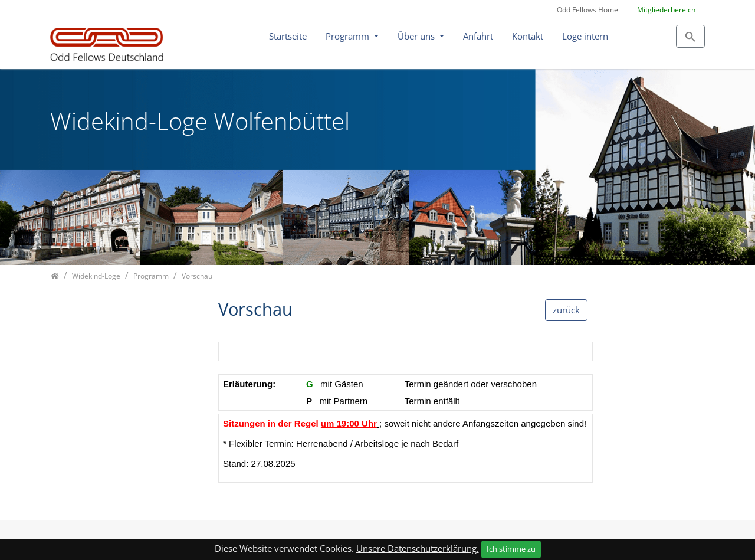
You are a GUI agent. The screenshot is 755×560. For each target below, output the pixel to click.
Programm (349, 36)
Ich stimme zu (511, 549)
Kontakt (528, 36)
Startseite (288, 36)
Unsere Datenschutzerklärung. (418, 548)
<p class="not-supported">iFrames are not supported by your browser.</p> (406, 418)
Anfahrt (478, 36)
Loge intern (585, 36)
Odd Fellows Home (587, 10)
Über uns (417, 36)
